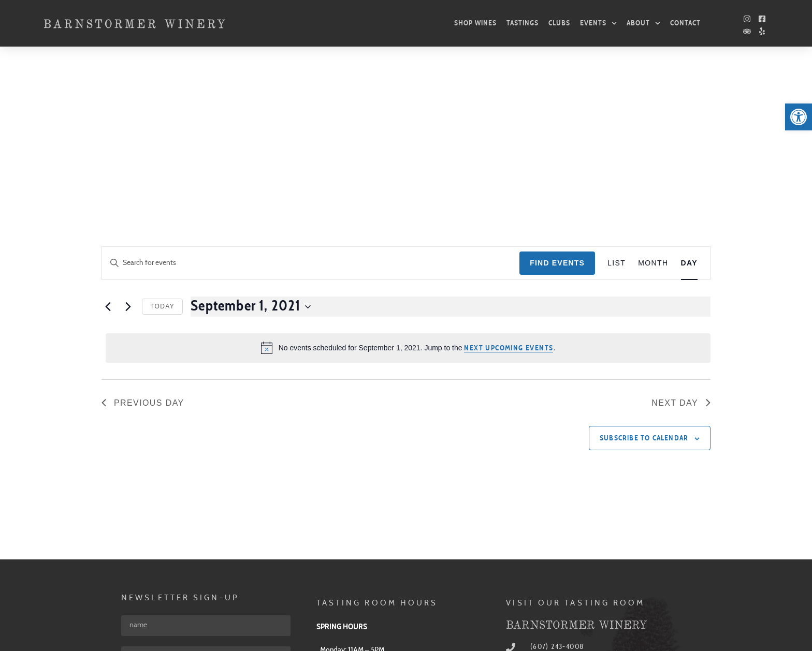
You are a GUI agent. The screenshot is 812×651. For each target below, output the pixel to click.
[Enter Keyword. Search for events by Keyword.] (311, 113)
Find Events (557, 113)
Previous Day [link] (143, 253)
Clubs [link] (559, 23)
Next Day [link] (681, 253)
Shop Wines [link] (475, 23)
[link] (799, 117)
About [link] (643, 23)
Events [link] (598, 23)
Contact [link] (685, 23)
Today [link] (162, 156)
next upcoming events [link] (509, 198)
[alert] (408, 198)
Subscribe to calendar (644, 288)
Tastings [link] (523, 23)
